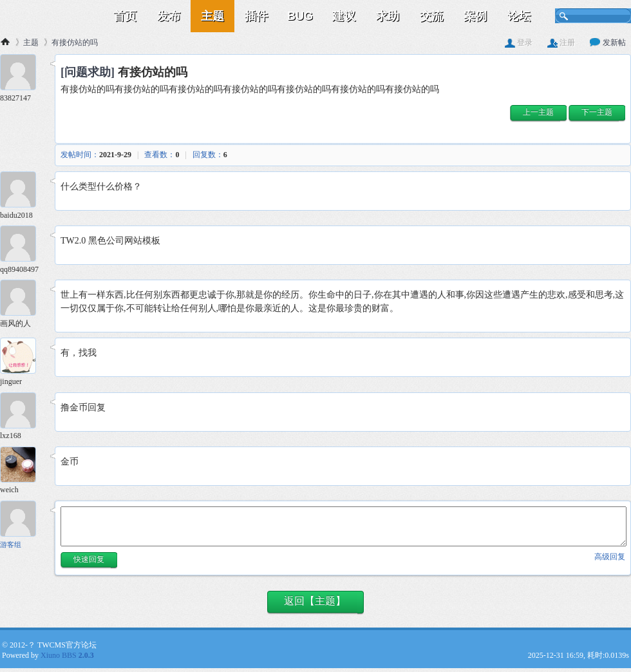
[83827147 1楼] (23, 74)
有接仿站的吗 (75, 43)
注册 (561, 43)
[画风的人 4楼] (23, 299)
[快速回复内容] (344, 526)
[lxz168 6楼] (23, 412)
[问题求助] (88, 72)
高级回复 (610, 557)
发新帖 (608, 43)
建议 (344, 16)
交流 (431, 16)
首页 (125, 16)
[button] (538, 114)
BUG (300, 16)
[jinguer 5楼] (23, 357)
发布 (169, 16)
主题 (212, 16)
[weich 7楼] (23, 466)
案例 (475, 16)
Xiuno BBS (67, 655)
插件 (256, 16)
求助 (388, 16)
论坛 (519, 16)
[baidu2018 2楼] (23, 191)
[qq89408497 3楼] (23, 245)
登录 (519, 43)
